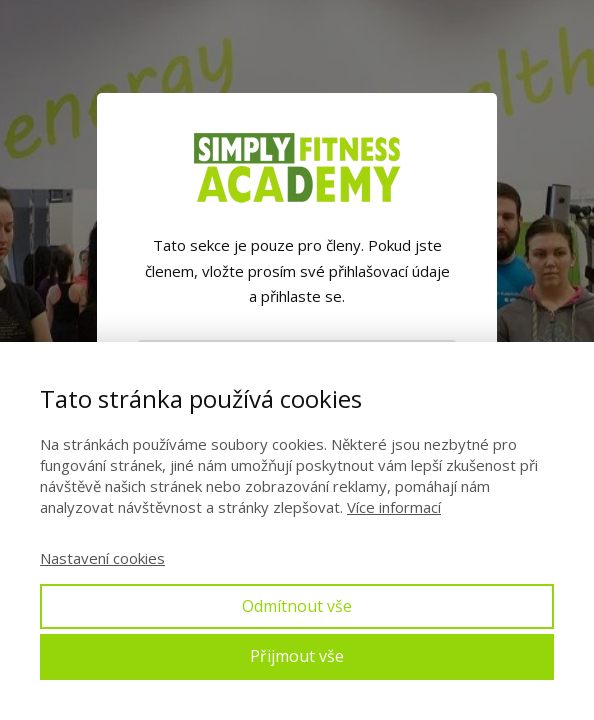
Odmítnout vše (297, 606)
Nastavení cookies (102, 558)
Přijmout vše (297, 656)
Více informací (394, 507)
